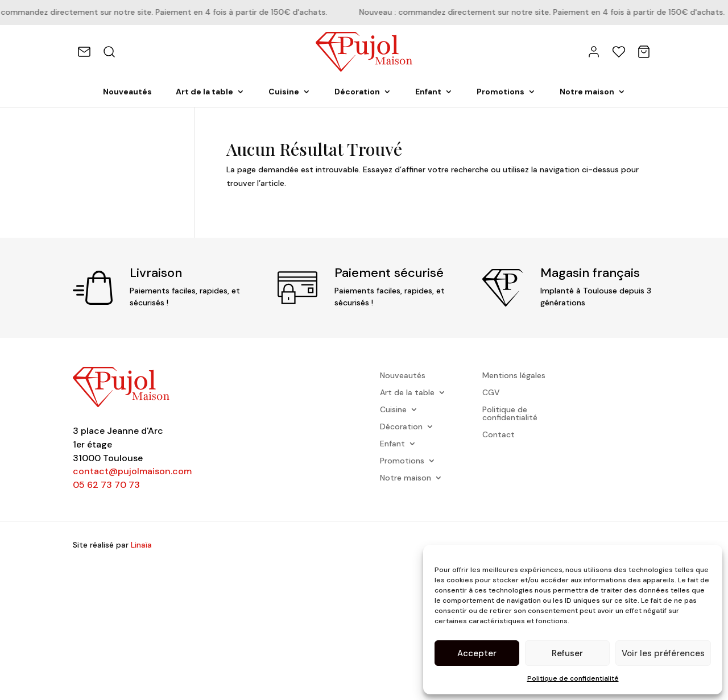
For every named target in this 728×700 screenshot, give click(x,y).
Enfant (428, 92)
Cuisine (284, 92)
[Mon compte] (594, 52)
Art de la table (204, 92)
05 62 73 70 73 (106, 485)
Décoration (357, 92)
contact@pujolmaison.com (132, 471)
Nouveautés (127, 92)
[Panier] (644, 52)
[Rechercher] (109, 52)
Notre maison (587, 92)
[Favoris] (619, 52)
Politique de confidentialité (573, 678)
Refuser (567, 653)
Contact (499, 435)
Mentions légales (514, 376)
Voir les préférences (663, 653)
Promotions (500, 92)
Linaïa (141, 545)
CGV (491, 393)
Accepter (477, 653)
